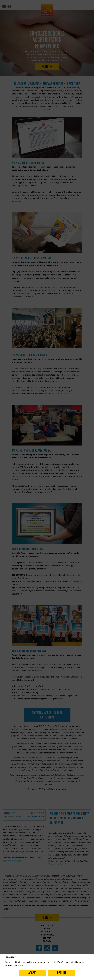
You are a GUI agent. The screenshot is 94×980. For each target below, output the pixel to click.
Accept (32, 973)
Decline (62, 973)
